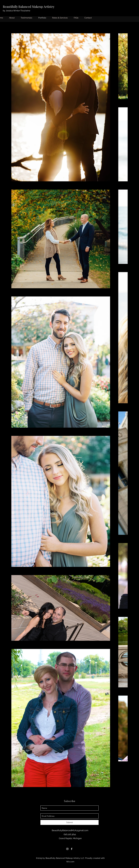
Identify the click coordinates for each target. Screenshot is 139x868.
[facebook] (72, 849)
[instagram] (67, 849)
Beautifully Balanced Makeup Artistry (29, 7)
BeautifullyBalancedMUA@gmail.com (70, 830)
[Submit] (69, 822)
